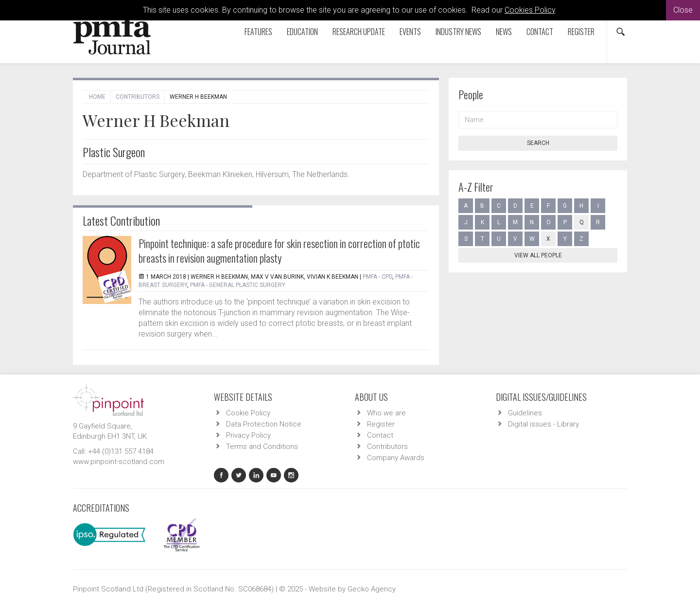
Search (538, 143)
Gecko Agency (372, 589)
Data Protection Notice (264, 424)
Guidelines (525, 413)
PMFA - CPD (377, 277)
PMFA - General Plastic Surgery (238, 285)
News (504, 32)
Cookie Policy (248, 413)
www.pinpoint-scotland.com (119, 462)
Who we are (386, 413)
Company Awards (396, 458)
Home (97, 97)
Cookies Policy (530, 10)
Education (302, 32)
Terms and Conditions (262, 446)
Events (410, 32)
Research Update (359, 32)
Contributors (138, 97)
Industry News (458, 32)
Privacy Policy (248, 435)
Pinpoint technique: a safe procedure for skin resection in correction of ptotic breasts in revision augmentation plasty (279, 250)
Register (581, 32)
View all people (538, 255)
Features (258, 32)
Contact (540, 32)
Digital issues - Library (543, 424)
